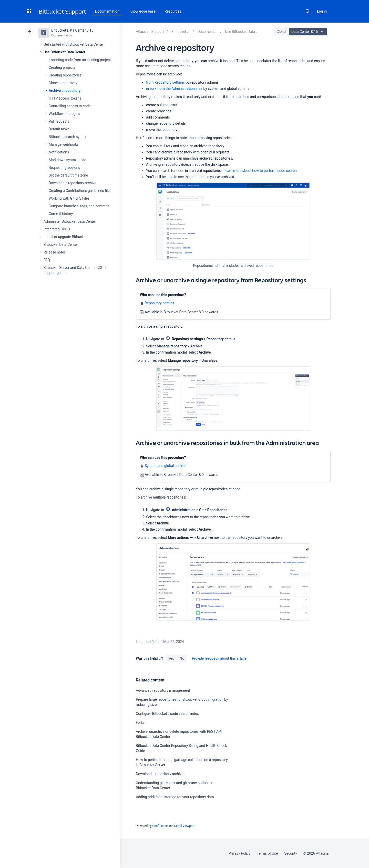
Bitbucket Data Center (61, 245)
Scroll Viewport (184, 826)
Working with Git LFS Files (69, 198)
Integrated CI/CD (57, 229)
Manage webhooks (64, 144)
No (182, 658)
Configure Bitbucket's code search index (167, 714)
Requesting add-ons (64, 168)
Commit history (61, 214)
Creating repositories (65, 75)
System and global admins (166, 466)
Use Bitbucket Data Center (64, 52)
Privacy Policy (239, 853)
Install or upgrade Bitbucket (65, 237)
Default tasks (59, 129)
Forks (140, 723)
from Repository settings (165, 82)
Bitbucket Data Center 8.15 (72, 30)
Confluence (160, 826)
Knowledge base (143, 11)
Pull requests (59, 121)
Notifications (59, 152)
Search (308, 11)
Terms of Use (267, 853)
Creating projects (62, 67)
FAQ (47, 260)
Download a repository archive (73, 183)
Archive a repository (65, 91)
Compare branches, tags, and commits (79, 206)
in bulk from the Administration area (174, 89)
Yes (171, 658)
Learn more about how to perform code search (260, 171)
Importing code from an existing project (80, 60)
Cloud (281, 32)
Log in (322, 11)
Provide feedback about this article (219, 658)
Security (291, 853)
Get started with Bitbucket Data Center (74, 44)
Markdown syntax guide (67, 160)
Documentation (107, 11)
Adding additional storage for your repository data (175, 797)
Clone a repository (63, 83)
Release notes (55, 252)
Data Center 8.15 (308, 32)
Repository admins (160, 303)
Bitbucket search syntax (68, 137)
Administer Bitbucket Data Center (70, 221)
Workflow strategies (64, 114)
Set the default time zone (68, 175)
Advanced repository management (163, 690)
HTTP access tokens (65, 98)
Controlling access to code (70, 106)
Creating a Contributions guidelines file (79, 191)
